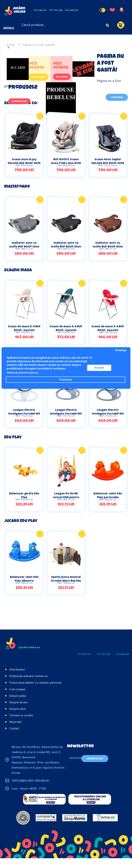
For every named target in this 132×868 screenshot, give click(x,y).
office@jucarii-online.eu (30, 790)
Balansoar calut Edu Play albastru (24, 588)
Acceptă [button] (106, 368)
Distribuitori (17, 679)
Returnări (15, 732)
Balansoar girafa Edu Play (24, 503)
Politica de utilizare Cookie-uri (29, 686)
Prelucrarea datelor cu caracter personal (35, 692)
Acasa (11, 45)
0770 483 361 (40, 10)
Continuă (117, 97)
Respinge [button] (121, 350)
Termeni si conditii (21, 725)
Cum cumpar (17, 699)
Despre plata (18, 705)
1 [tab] (9, 47)
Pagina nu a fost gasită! (39, 45)
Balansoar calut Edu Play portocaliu (108, 503)
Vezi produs (41, 77)
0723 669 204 (71, 10)
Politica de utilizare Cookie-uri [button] (27, 372)
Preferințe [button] (66, 380)
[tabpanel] (51, 101)
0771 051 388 (56, 10)
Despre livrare (18, 712)
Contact (14, 738)
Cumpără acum (23, 102)
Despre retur (18, 719)
